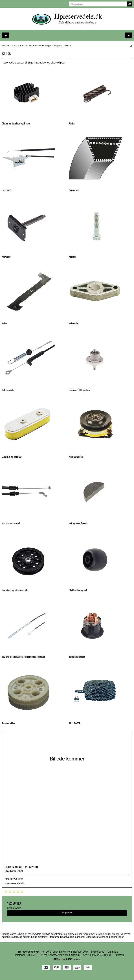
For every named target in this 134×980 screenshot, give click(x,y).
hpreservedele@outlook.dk (65, 955)
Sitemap (119, 955)
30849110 (32, 955)
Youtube (74, 959)
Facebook (61, 959)
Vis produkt (67, 913)
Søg (129, 4)
